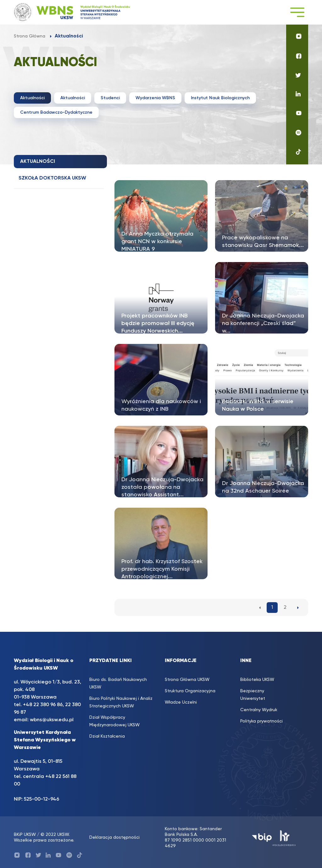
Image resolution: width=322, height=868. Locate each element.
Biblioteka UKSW (257, 680)
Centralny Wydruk (259, 710)
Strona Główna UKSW (187, 680)
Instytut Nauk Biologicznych (220, 98)
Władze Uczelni (181, 702)
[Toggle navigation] (297, 12)
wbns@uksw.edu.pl (52, 720)
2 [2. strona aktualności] (285, 608)
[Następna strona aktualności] (298, 608)
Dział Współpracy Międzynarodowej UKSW (114, 721)
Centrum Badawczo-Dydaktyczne (56, 112)
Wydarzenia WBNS (155, 98)
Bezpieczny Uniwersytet (253, 695)
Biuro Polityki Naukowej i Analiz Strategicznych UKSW (121, 702)
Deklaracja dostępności (114, 837)
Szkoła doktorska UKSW (52, 178)
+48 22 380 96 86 (43, 705)
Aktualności (32, 98)
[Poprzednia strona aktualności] (260, 608)
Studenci (110, 98)
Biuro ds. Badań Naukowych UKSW (118, 683)
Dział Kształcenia (107, 736)
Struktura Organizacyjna (190, 691)
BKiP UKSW (25, 835)
